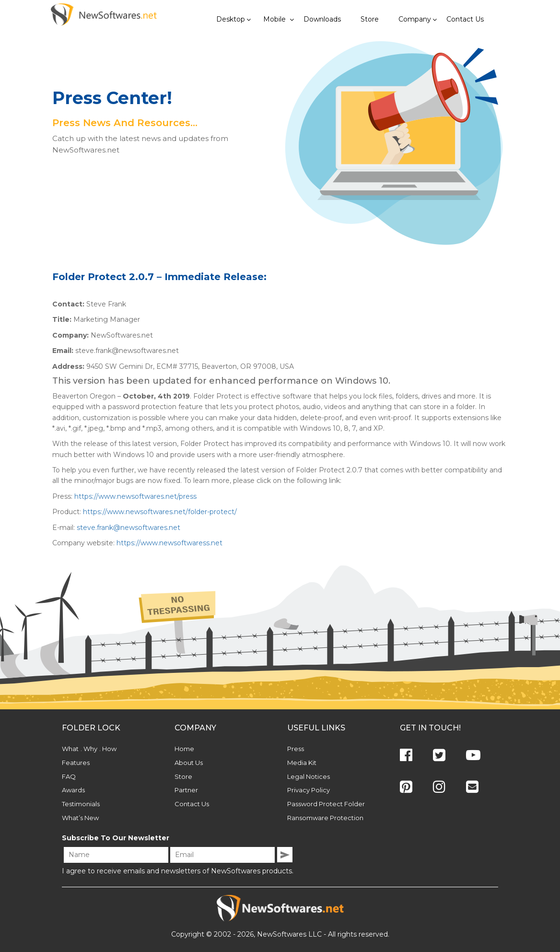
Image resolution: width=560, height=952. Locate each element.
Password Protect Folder (326, 804)
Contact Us (192, 804)
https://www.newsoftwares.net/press (135, 496)
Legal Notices (309, 776)
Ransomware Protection (325, 818)
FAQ (69, 776)
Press (296, 749)
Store (183, 776)
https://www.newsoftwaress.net (169, 543)
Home (184, 749)
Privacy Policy (309, 790)
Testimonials (81, 804)
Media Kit (302, 763)
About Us (189, 763)
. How (108, 749)
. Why (89, 749)
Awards (73, 790)
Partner (186, 790)
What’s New (80, 818)
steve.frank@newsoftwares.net (128, 528)
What (70, 749)
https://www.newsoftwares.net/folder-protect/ (160, 512)
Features (76, 763)
